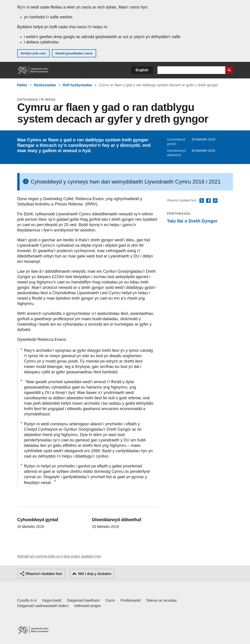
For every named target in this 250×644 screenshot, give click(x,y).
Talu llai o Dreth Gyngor (192, 221)
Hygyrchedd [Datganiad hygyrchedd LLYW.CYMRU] (52, 600)
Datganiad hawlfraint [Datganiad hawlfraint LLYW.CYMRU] (83, 600)
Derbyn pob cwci (33, 53)
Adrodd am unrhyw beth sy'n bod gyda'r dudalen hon (59, 556)
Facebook (208, 201)
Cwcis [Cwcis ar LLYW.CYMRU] (110, 600)
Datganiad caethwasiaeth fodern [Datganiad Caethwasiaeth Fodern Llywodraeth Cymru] (43, 606)
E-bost (215, 201)
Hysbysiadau (45, 85)
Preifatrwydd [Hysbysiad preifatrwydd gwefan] (131, 600)
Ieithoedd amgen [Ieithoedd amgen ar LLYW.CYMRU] (88, 606)
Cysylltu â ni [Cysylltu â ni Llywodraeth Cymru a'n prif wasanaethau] (27, 600)
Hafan (22, 85)
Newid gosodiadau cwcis (74, 53)
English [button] (142, 70)
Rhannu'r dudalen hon (44, 574)
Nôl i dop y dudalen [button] (95, 574)
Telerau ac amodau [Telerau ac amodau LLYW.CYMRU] (162, 600)
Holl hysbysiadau (77, 85)
